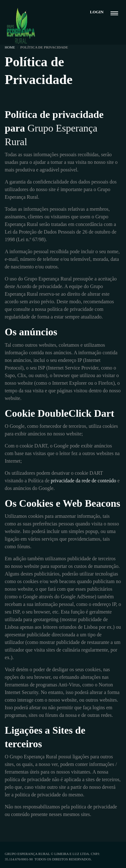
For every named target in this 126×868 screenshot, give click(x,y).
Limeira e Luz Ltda (72, 854)
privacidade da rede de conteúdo (84, 481)
